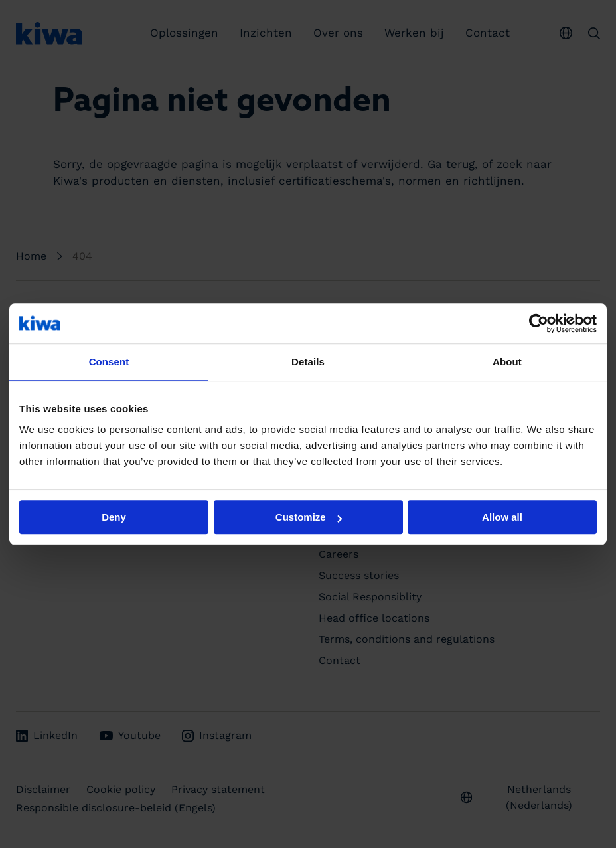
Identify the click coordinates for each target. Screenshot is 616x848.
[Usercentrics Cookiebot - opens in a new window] (539, 323)
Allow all (502, 517)
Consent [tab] (109, 362)
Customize (309, 517)
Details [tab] (308, 362)
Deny (114, 517)
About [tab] (507, 362)
